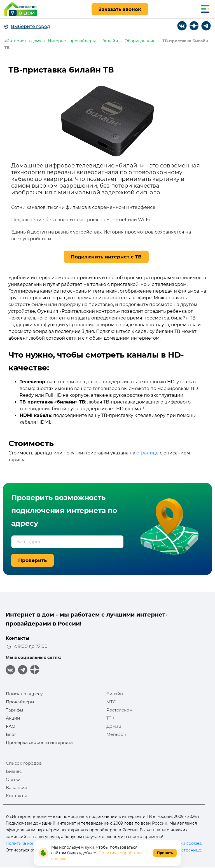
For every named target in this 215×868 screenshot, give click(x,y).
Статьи (13, 779)
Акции (13, 718)
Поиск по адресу (24, 694)
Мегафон (116, 734)
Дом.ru (114, 726)
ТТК (110, 718)
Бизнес (14, 771)
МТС (111, 702)
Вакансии (17, 788)
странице (148, 453)
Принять (165, 853)
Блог (11, 734)
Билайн (115, 694)
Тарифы (15, 710)
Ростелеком (120, 710)
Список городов (24, 763)
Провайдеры (20, 702)
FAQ (11, 726)
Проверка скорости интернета (39, 742)
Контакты (16, 796)
